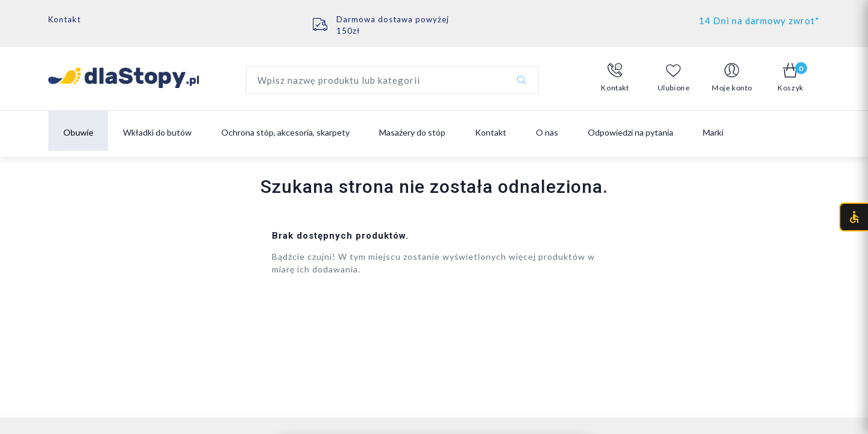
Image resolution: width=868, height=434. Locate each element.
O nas (547, 132)
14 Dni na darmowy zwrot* (759, 20)
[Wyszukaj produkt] (392, 80)
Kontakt (64, 19)
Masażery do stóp (412, 132)
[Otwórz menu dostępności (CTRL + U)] (854, 217)
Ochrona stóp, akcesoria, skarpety (285, 132)
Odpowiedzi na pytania (631, 132)
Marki (713, 132)
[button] (615, 78)
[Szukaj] (521, 80)
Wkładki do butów (157, 132)
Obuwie (78, 132)
